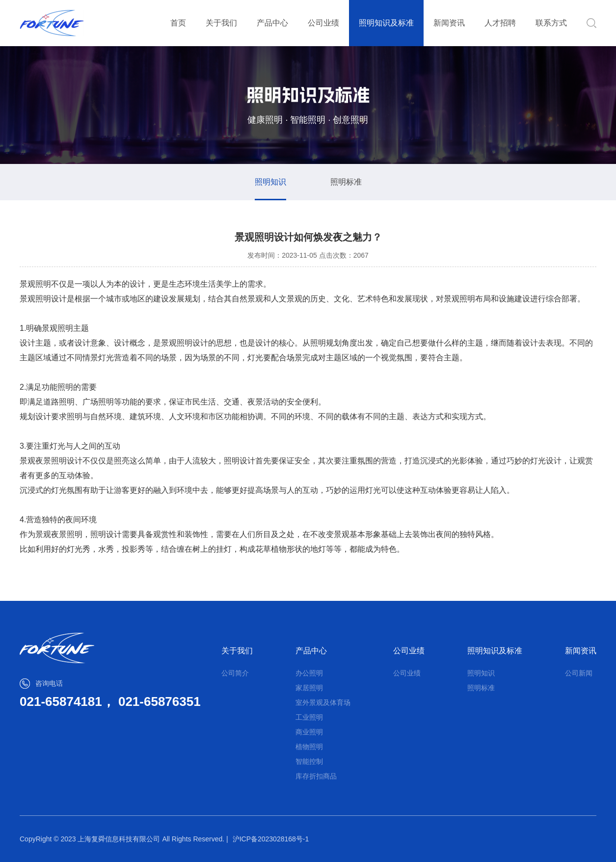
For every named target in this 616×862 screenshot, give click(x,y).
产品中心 (272, 23)
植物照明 (309, 747)
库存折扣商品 (316, 776)
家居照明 (309, 688)
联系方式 (551, 23)
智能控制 (309, 761)
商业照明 (309, 732)
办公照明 (309, 673)
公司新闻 (579, 673)
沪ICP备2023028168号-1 (271, 839)
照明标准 (346, 182)
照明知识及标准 (386, 23)
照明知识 (270, 182)
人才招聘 (500, 23)
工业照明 (309, 717)
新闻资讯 (449, 23)
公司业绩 (323, 23)
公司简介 (235, 673)
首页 (178, 23)
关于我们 (221, 23)
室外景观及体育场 (323, 702)
